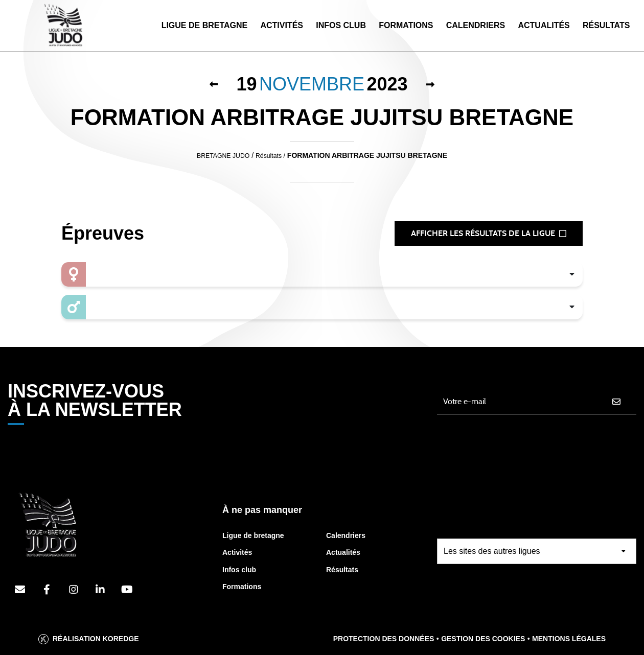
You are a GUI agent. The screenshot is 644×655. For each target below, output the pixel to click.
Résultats (606, 25)
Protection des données (384, 639)
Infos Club (341, 25)
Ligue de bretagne (253, 535)
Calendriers (476, 25)
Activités (282, 25)
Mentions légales (569, 639)
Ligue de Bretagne (205, 25)
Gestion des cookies (483, 639)
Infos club (239, 570)
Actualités (544, 25)
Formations (406, 25)
